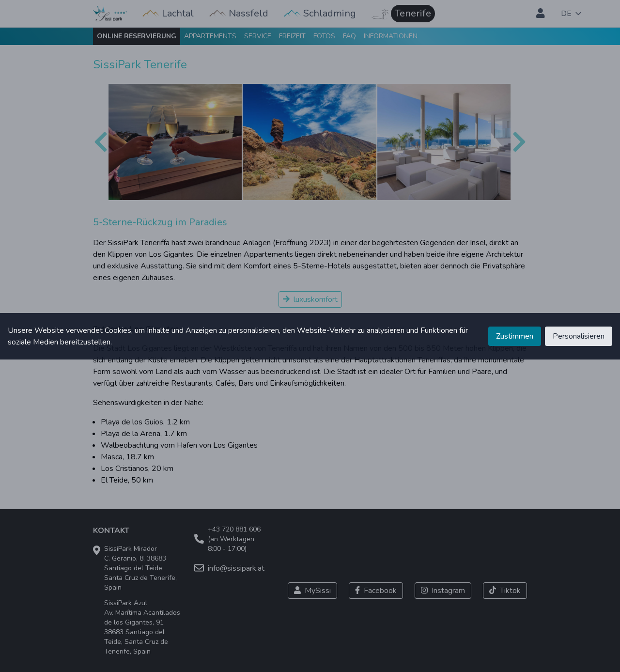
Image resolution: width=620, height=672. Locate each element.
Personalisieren (579, 336)
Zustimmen (515, 336)
